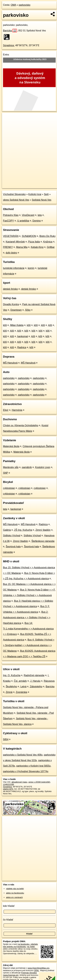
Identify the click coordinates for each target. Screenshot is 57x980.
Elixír (6, 410)
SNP (6, 473)
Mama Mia (22, 247)
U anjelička (23, 221)
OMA (13, 5)
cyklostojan (9, 488)
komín (31, 268)
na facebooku (24, 944)
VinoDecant (28, 215)
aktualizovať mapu (19, 782)
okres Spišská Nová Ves (16, 200)
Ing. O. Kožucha (12, 675)
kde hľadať (9, 906)
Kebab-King (37, 247)
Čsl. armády (20, 681)
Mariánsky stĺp (11, 467)
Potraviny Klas (11, 215)
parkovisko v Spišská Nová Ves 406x (23, 755)
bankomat (23, 336)
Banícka (10, 31)
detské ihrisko (10, 289)
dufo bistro (11, 253)
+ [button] (7, 118)
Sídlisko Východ (12, 536)
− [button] (7, 123)
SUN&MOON (29, 236)
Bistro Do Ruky (48, 236)
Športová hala (13, 547)
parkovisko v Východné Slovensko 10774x (26, 771)
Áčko (28, 310)
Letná (23, 687)
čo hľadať (8, 920)
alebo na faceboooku (15, 893)
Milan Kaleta (17, 325)
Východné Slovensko (14, 194)
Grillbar (51, 247)
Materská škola (11, 446)
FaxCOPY (8, 221)
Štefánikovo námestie (43, 541)
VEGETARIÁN (11, 236)
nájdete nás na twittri (15, 889)
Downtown (16, 310)
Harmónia (17, 410)
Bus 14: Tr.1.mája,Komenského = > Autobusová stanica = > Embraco (28, 629)
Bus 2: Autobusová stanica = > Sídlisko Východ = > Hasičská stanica (27, 618)
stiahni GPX (8, 789)
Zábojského (36, 687)
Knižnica (48, 242)
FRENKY (8, 247)
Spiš (46, 194)
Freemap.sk (40, 183)
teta (40, 215)
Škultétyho (11, 687)
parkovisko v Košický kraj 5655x (33, 766)
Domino (37, 221)
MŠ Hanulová (10, 363)
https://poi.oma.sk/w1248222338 (16, 186)
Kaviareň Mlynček (15, 242)
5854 (6, 739)
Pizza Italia (34, 242)
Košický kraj (35, 194)
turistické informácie (14, 268)
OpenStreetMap (24, 183)
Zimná (9, 692)
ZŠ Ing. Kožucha (23, 530)
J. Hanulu (35, 681)
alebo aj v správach (14, 897)
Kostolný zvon (43, 467)
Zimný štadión (43, 530)
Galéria (7, 530)
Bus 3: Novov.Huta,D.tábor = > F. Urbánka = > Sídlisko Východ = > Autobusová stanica (29, 595)
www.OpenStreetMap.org (38, 968)
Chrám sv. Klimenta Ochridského (21, 425)
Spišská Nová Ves (42, 200)
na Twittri (31, 947)
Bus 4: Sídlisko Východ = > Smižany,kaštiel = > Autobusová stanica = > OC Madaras (29, 645)
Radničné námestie (34, 675)
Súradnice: (9, 45)
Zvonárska (22, 692)
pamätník (27, 467)
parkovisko (24, 5)
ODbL (37, 970)
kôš (5, 325)
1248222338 (8, 784)
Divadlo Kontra (11, 304)
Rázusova (49, 681)
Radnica (22, 347)
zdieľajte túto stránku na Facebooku (20, 945)
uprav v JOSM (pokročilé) (39, 782)
